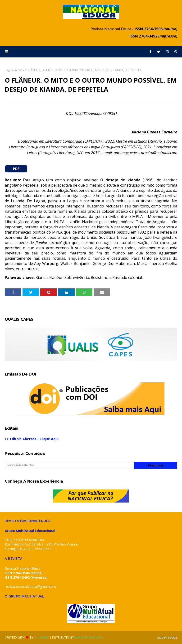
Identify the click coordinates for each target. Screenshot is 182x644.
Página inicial (13, 70)
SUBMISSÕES (167, 638)
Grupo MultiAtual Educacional (30, 531)
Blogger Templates (89, 637)
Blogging (42, 637)
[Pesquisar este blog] (69, 465)
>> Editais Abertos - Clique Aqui (32, 439)
